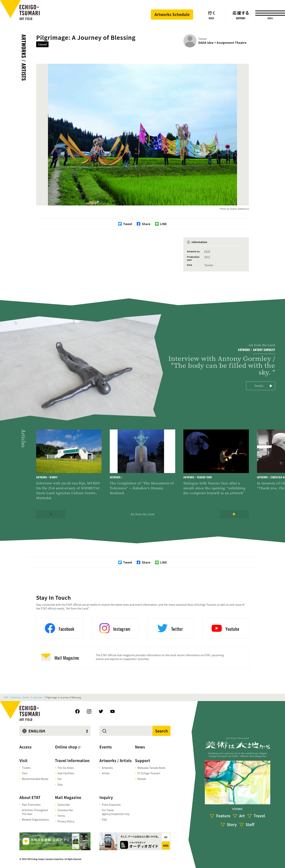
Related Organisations (35, 819)
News (140, 747)
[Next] (234, 514)
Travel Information (72, 761)
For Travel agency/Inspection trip (116, 812)
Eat (60, 779)
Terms (61, 816)
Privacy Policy (66, 821)
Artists (106, 773)
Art (242, 816)
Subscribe (64, 805)
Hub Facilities (66, 773)
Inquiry (106, 797)
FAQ (104, 819)
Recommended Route (35, 779)
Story (232, 824)
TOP (6, 697)
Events (106, 747)
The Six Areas (66, 768)
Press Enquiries (111, 805)
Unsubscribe (65, 810)
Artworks (38, 697)
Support (143, 761)
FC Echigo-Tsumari (149, 773)
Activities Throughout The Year (35, 812)
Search (162, 731)
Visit (24, 761)
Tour (25, 773)
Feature (223, 816)
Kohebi (142, 779)
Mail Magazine (68, 797)
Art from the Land (142, 514)
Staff (250, 824)
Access (26, 747)
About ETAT (30, 797)
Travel (259, 816)
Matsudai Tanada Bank (151, 768)
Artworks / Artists (24, 58)
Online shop (66, 747)
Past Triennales (31, 805)
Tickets (26, 768)
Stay (60, 784)
